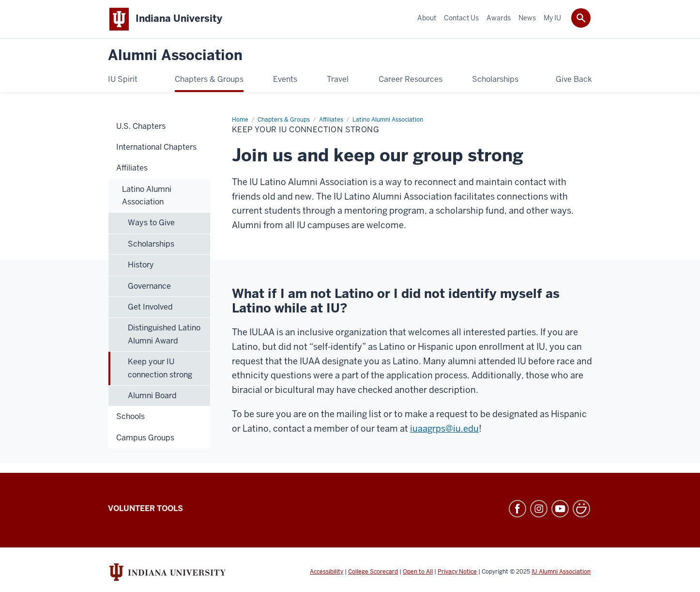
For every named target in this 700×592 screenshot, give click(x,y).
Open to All (418, 572)
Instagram (539, 509)
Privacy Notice (457, 572)
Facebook (517, 509)
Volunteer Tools (145, 508)
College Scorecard (373, 572)
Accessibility (327, 572)
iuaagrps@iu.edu (444, 428)
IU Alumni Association (561, 572)
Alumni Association (175, 55)
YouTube (560, 509)
